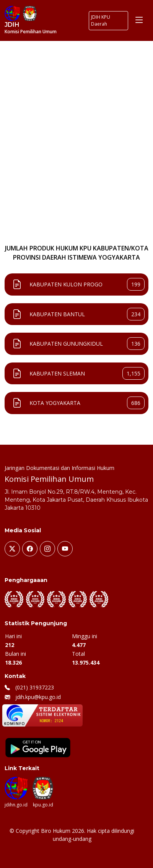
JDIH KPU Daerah (101, 20)
